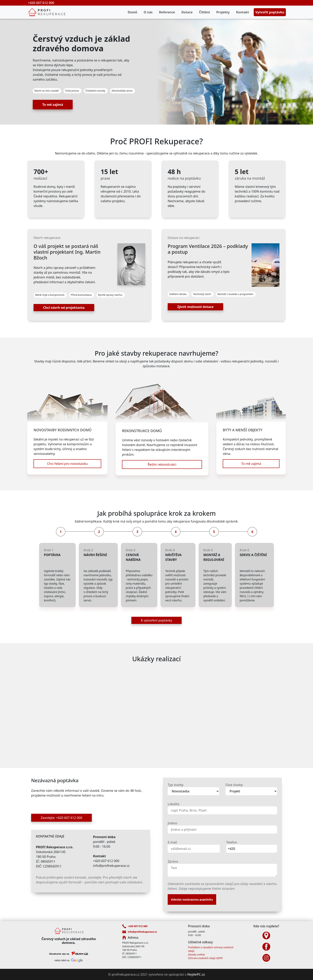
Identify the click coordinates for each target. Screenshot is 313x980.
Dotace (187, 12)
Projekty (223, 12)
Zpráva (173, 861)
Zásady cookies (197, 955)
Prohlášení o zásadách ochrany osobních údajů (211, 949)
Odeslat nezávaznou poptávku (192, 899)
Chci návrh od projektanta (64, 308)
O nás (148, 12)
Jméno (172, 823)
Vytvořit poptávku (270, 12)
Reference (167, 12)
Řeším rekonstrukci (162, 464)
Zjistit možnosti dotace (195, 307)
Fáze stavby (234, 785)
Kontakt (243, 12)
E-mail (172, 842)
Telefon (232, 842)
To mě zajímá (53, 105)
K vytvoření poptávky (156, 620)
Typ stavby (176, 785)
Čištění (205, 12)
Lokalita (174, 804)
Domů (133, 12)
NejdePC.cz (196, 974)
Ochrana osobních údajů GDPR (205, 958)
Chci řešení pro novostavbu (67, 464)
